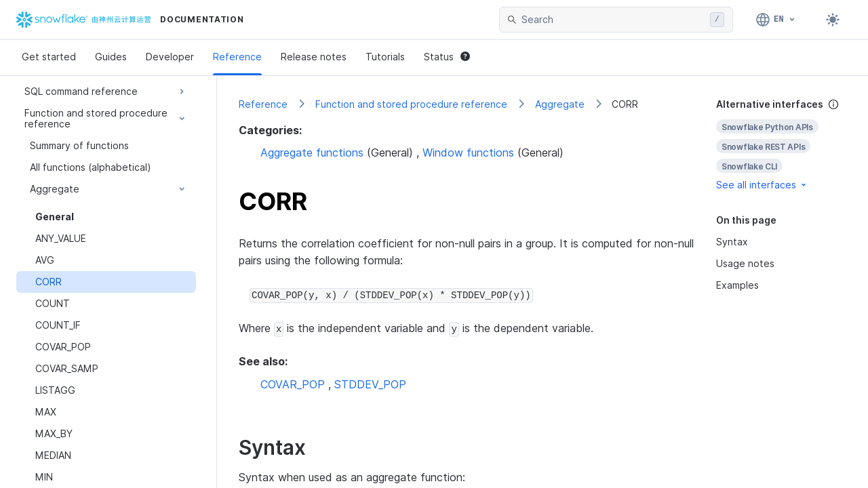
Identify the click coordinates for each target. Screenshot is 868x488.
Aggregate (560, 104)
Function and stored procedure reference (411, 104)
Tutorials (385, 57)
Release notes (314, 57)
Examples (737, 285)
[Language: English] (776, 20)
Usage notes (745, 263)
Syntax (732, 242)
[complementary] (781, 145)
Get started (49, 57)
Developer (170, 57)
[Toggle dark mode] (833, 20)
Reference (237, 57)
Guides (111, 57)
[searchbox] (613, 20)
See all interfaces (762, 185)
